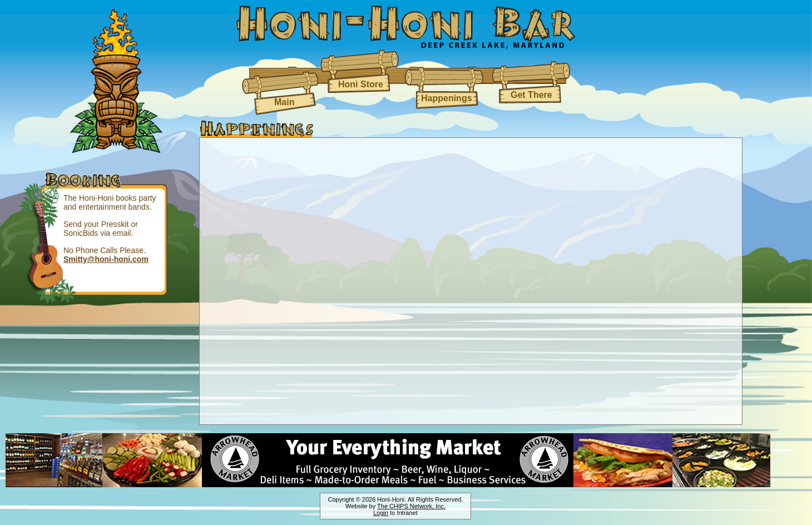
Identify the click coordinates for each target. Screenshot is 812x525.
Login (381, 513)
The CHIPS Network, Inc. (411, 506)
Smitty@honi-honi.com (106, 259)
